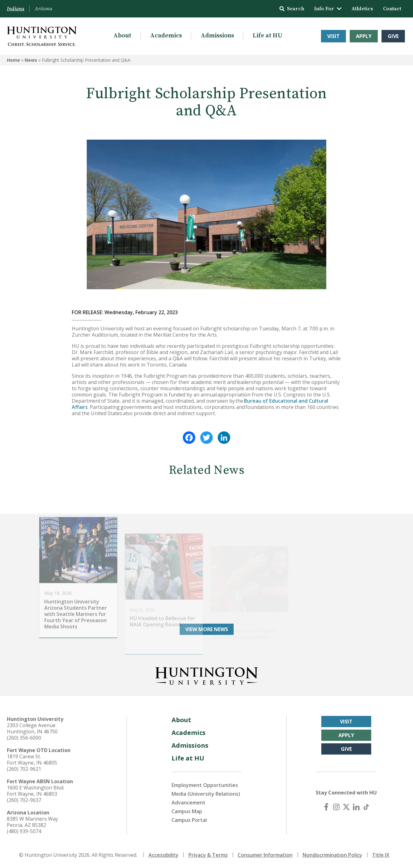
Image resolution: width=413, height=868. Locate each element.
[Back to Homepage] (206, 675)
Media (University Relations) (206, 794)
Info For (328, 9)
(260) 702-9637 (24, 800)
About (122, 36)
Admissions (217, 36)
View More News (207, 629)
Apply (364, 36)
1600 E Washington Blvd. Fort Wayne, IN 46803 (36, 791)
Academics (166, 36)
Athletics (362, 9)
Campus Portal (189, 820)
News (31, 60)
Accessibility (163, 855)
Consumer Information (265, 855)
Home (13, 60)
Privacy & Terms (208, 855)
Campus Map (187, 811)
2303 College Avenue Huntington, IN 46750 (32, 728)
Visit (333, 36)
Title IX (381, 855)
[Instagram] (336, 807)
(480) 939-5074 (24, 831)
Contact (392, 9)
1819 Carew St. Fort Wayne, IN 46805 (32, 760)
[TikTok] (366, 807)
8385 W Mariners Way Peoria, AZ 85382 (32, 822)
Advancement (189, 803)
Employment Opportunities (205, 785)
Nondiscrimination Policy (332, 855)
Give (393, 36)
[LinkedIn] (356, 807)
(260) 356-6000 (24, 738)
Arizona (44, 9)
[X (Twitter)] (346, 807)
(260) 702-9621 (24, 769)
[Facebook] (326, 807)
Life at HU (267, 36)
